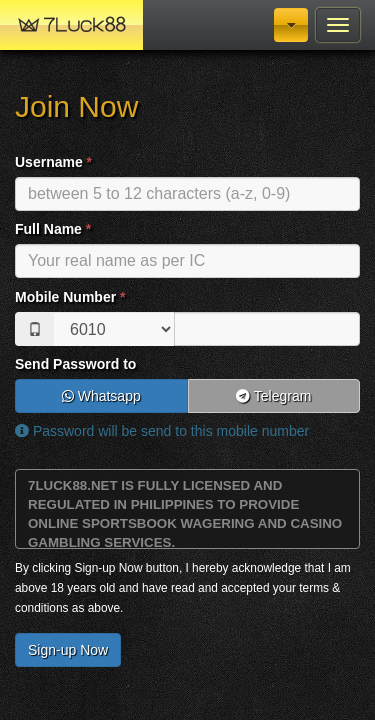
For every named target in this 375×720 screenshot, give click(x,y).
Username (53, 162)
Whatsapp (101, 396)
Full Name (53, 229)
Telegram (273, 396)
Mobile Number (70, 297)
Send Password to (75, 364)
